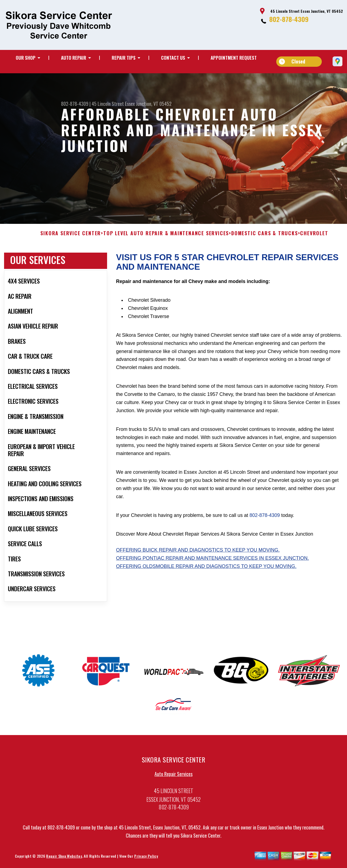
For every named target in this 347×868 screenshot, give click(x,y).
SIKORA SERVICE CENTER (71, 236)
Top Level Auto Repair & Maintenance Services (166, 236)
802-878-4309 (289, 19)
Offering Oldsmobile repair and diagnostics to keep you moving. (206, 568)
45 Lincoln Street (108, 104)
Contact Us (173, 58)
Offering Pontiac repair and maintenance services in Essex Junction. (212, 560)
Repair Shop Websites (64, 858)
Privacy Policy (146, 858)
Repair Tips (124, 58)
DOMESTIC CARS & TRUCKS (265, 236)
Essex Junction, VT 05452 (148, 104)
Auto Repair (74, 58)
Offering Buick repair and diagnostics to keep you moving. (198, 552)
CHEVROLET (314, 236)
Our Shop (26, 58)
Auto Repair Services (173, 776)
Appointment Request (234, 58)
